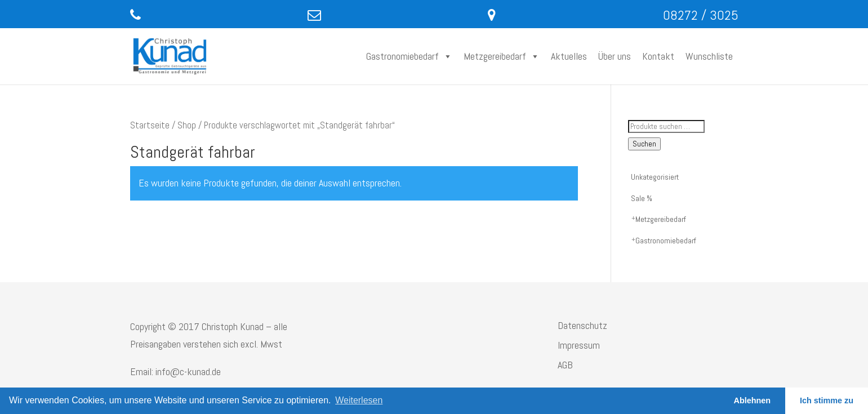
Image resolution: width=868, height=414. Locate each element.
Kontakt (658, 56)
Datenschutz (582, 325)
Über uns (615, 56)
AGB (565, 365)
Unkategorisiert (655, 177)
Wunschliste (709, 56)
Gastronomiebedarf (409, 56)
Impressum (579, 345)
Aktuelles (569, 56)
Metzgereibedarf (502, 56)
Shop (187, 125)
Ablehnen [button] (753, 400)
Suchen (644, 144)
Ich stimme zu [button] (827, 400)
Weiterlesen (359, 400)
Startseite (150, 125)
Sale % (642, 198)
